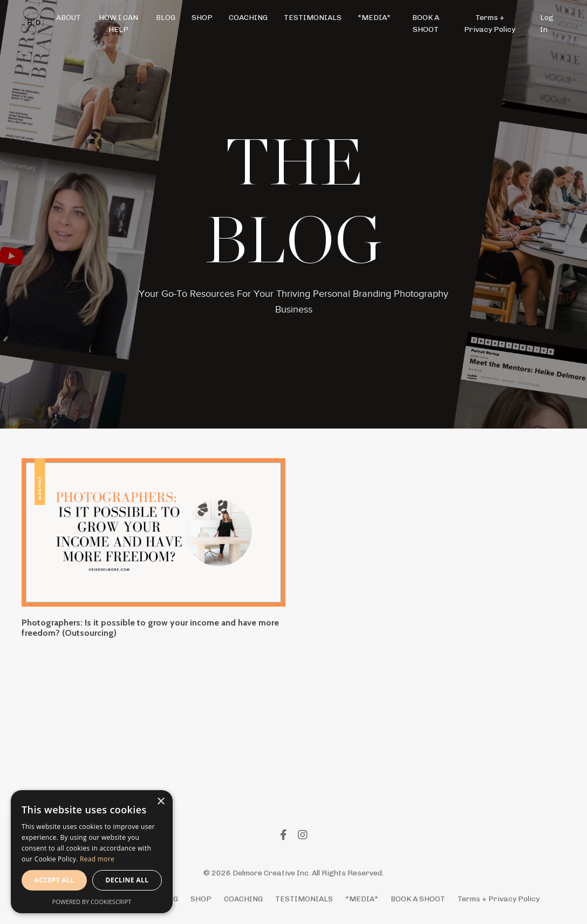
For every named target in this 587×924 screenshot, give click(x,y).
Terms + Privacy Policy (490, 23)
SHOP (202, 18)
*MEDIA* (374, 18)
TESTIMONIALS (313, 18)
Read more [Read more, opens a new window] (97, 859)
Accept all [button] (54, 880)
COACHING (248, 18)
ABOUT (69, 18)
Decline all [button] (127, 880)
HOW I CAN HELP (118, 23)
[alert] (92, 852)
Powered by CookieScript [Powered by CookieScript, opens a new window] (92, 902)
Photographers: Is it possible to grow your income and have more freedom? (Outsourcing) (150, 628)
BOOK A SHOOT (426, 23)
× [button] (161, 802)
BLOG (166, 18)
